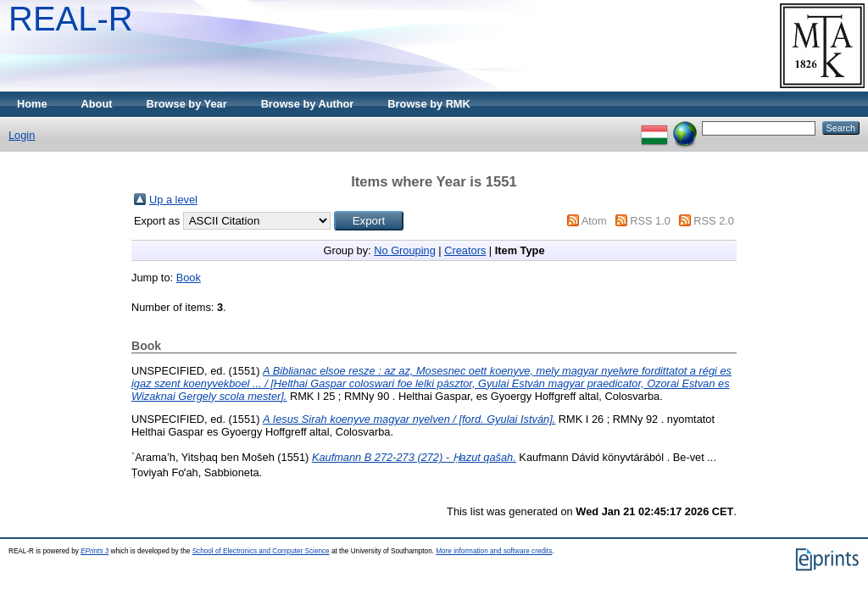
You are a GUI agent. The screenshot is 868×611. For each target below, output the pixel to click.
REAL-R (71, 19)
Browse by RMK (428, 104)
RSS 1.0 (650, 221)
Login (22, 135)
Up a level (173, 200)
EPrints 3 (95, 551)
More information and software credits (494, 551)
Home (32, 104)
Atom (594, 221)
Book (189, 278)
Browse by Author (308, 104)
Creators (465, 250)
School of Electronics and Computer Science (261, 551)
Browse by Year (187, 104)
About (97, 104)
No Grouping (405, 250)
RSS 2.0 (714, 221)
